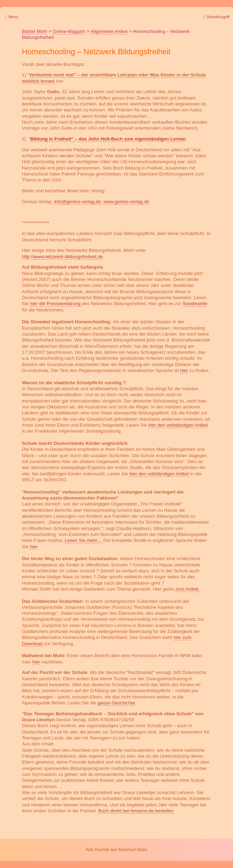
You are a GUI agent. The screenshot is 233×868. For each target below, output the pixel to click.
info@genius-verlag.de (77, 202)
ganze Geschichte (116, 703)
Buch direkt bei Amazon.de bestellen (136, 811)
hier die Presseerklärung (56, 304)
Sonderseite (195, 304)
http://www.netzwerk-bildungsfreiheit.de (63, 257)
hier (184, 370)
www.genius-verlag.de (126, 202)
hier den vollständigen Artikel (178, 425)
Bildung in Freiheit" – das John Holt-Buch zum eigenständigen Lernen (108, 139)
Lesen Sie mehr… (84, 540)
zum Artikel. (188, 589)
